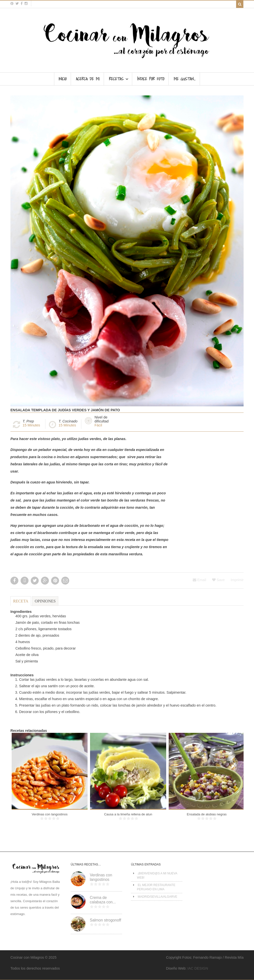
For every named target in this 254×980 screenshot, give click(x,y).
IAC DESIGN (198, 968)
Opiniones (45, 601)
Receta (21, 601)
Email (199, 580)
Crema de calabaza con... (103, 900)
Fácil (98, 425)
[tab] (21, 603)
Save (218, 580)
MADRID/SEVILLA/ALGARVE (157, 897)
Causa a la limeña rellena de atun (128, 814)
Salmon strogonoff (105, 920)
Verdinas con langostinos (50, 814)
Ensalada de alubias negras (207, 814)
